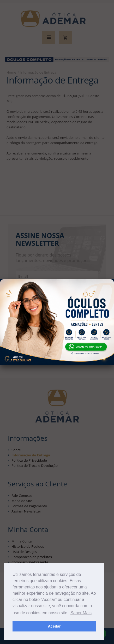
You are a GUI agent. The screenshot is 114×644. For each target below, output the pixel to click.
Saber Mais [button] (81, 613)
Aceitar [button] (54, 626)
